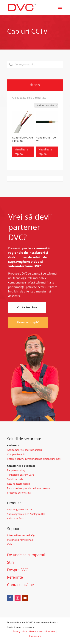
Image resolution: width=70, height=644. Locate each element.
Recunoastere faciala (18, 484)
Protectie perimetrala (19, 493)
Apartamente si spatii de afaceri (24, 450)
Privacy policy (20, 631)
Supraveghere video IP (20, 509)
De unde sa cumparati (26, 555)
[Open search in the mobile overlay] (35, 64)
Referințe (15, 577)
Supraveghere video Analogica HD (26, 514)
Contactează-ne (27, 307)
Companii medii (16, 454)
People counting (16, 470)
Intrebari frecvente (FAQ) (21, 535)
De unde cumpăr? (28, 322)
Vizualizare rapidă (21, 152)
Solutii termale (15, 479)
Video (10, 544)
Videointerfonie (16, 518)
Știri (10, 562)
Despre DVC (18, 570)
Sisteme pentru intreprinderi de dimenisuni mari (34, 459)
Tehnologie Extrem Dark (20, 475)
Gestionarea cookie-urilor (42, 631)
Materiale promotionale (20, 540)
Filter (37, 85)
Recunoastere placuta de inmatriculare (28, 488)
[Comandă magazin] (46, 105)
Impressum (35, 636)
